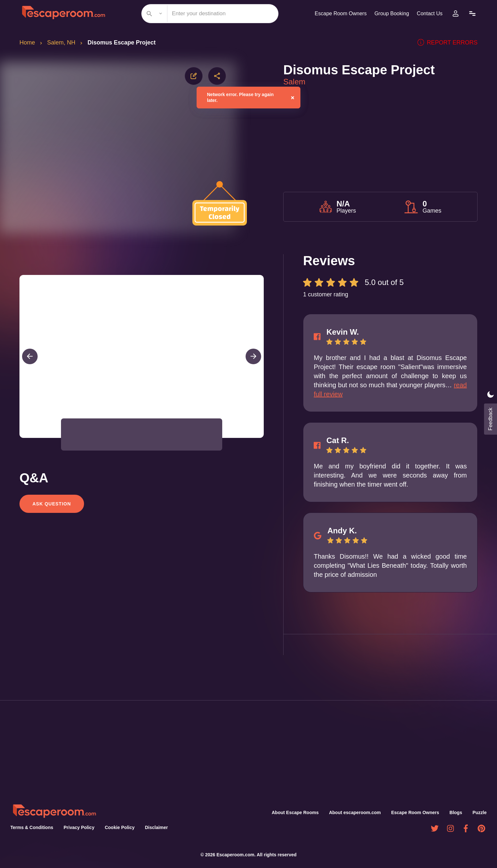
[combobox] (207, 14)
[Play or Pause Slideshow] (21, 438)
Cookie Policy (117, 827)
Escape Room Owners (336, 13)
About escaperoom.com (356, 812)
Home (28, 43)
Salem (295, 82)
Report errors (450, 43)
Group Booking (389, 13)
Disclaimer (153, 827)
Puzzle (480, 812)
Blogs (456, 812)
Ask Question (51, 504)
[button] (82, 435)
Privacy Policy (77, 827)
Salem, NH (62, 43)
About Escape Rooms (296, 812)
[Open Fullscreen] (262, 438)
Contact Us (429, 13)
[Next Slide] (253, 356)
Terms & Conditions (31, 827)
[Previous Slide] (30, 356)
